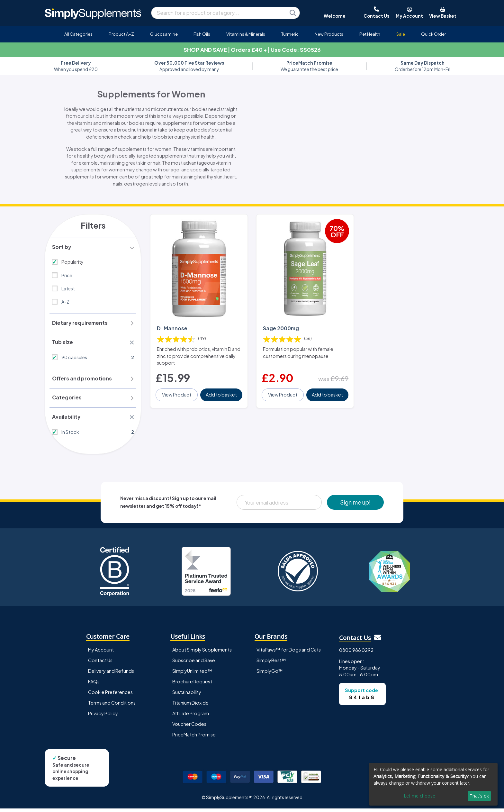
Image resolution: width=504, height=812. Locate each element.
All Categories (78, 34)
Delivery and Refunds (111, 674)
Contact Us (100, 664)
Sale (401, 34)
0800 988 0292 (356, 653)
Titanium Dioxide (190, 706)
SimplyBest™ (271, 664)
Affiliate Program (191, 717)
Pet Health (370, 34)
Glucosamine (164, 34)
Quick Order (433, 34)
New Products (329, 34)
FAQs (94, 685)
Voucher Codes (189, 727)
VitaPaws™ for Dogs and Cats (289, 653)
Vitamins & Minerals (246, 34)
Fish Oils (202, 34)
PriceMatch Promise (194, 738)
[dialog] (433, 784)
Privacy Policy (103, 717)
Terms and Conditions (112, 706)
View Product (177, 392)
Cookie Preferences (110, 696)
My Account (101, 653)
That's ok (479, 796)
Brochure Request (192, 685)
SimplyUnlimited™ (192, 674)
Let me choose (419, 796)
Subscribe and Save (194, 664)
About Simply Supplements (202, 653)
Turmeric (290, 34)
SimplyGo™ (270, 674)
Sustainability (187, 696)
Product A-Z (121, 34)
